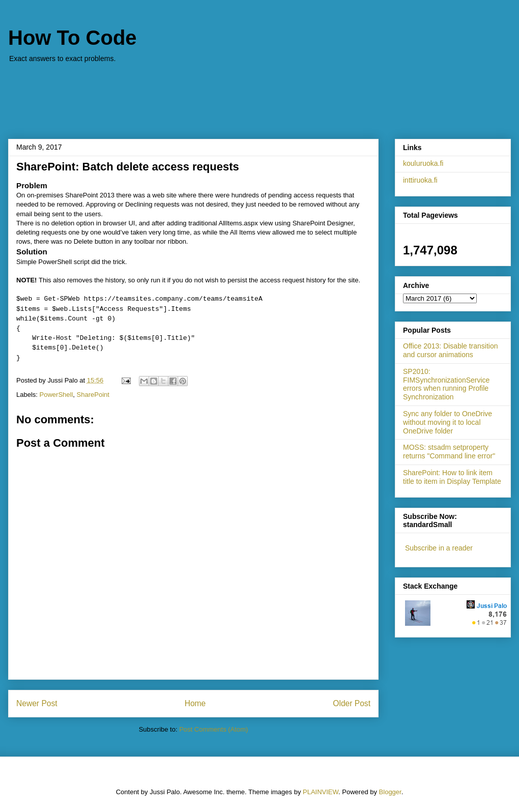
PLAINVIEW (321, 792)
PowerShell (56, 395)
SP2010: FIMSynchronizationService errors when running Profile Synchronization (446, 384)
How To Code (73, 38)
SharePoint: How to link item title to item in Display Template (452, 477)
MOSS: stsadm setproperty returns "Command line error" (449, 452)
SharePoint (93, 395)
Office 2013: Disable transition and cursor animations (451, 350)
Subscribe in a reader (439, 548)
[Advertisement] (259, 96)
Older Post (352, 703)
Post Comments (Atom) (213, 729)
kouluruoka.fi (423, 163)
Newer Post (37, 703)
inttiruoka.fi (420, 180)
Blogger (390, 792)
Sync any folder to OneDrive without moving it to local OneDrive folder (448, 422)
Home (195, 703)
